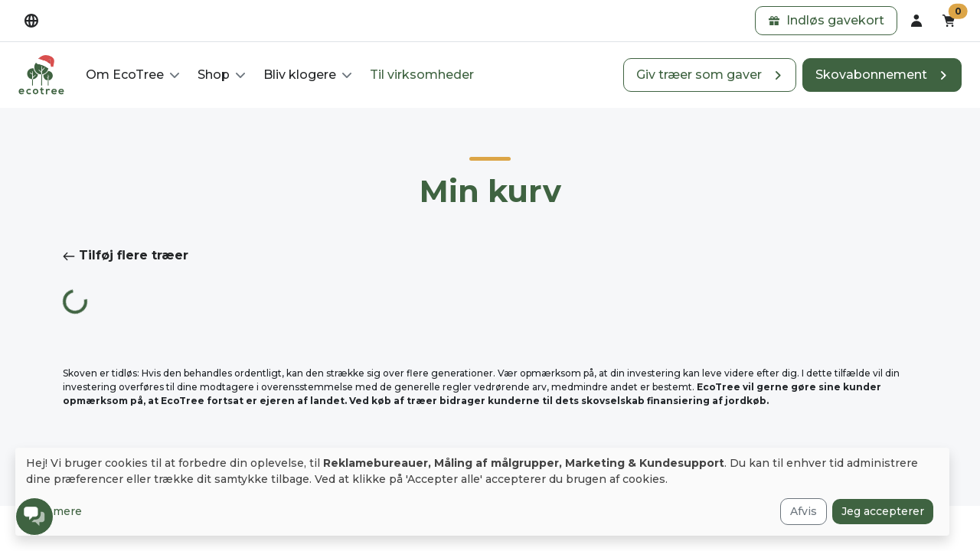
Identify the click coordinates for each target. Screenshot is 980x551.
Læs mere (54, 511)
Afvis (804, 511)
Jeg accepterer (883, 511)
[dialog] (482, 492)
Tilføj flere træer (126, 255)
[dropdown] (31, 21)
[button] (826, 21)
